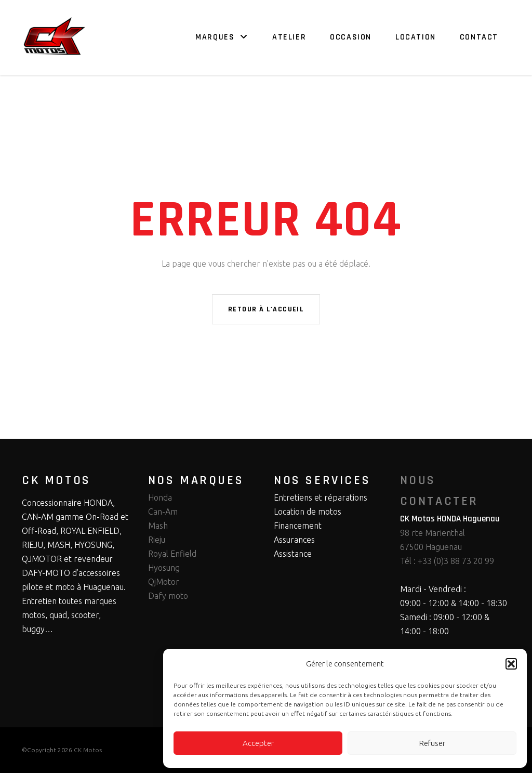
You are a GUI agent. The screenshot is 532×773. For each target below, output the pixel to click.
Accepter (258, 743)
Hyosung (164, 568)
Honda (160, 497)
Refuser (432, 743)
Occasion (351, 37)
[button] (511, 664)
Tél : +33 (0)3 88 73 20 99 (447, 561)
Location (416, 37)
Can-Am (163, 512)
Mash (158, 526)
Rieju (157, 540)
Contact (479, 37)
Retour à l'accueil (266, 309)
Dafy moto (168, 596)
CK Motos (88, 750)
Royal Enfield (172, 554)
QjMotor (164, 582)
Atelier (289, 37)
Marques (215, 37)
